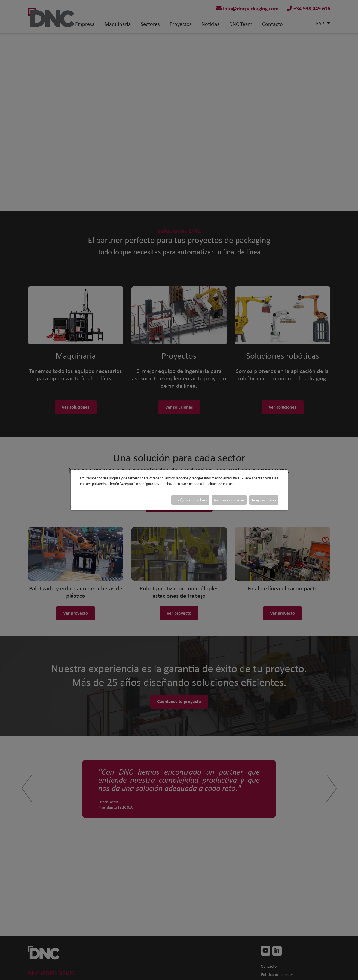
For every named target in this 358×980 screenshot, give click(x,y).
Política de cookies (220, 484)
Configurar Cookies (190, 500)
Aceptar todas (264, 500)
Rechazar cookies (229, 500)
